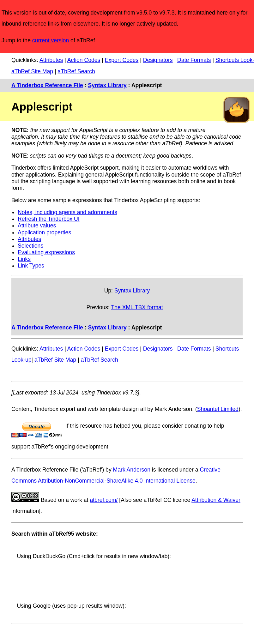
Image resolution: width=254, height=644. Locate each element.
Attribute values (37, 226)
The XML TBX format (137, 307)
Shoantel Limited (218, 409)
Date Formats (194, 60)
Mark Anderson (132, 470)
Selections (30, 246)
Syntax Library (107, 85)
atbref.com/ (104, 500)
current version (51, 40)
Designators (158, 60)
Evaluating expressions (46, 252)
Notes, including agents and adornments (67, 212)
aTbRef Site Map (32, 71)
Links (24, 259)
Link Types (31, 266)
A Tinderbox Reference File (47, 85)
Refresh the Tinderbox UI (49, 219)
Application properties (44, 232)
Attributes (51, 60)
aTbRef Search (76, 71)
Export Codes (122, 60)
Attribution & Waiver (216, 500)
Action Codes (84, 60)
